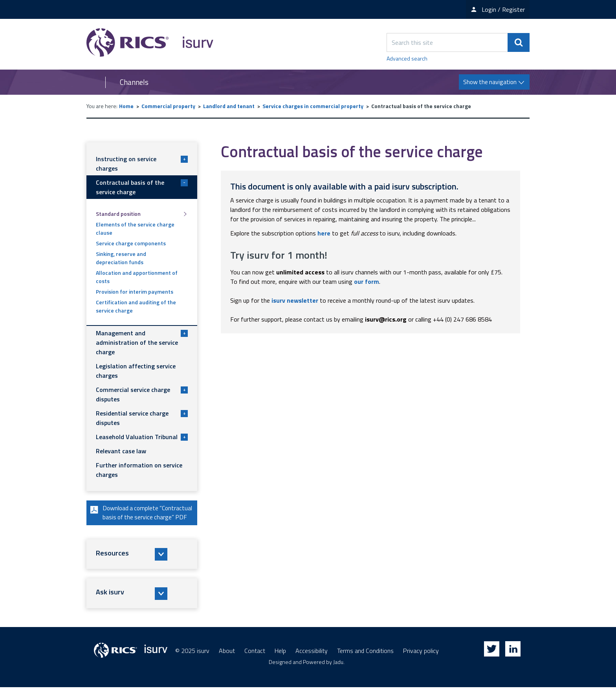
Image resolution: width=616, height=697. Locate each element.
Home (126, 106)
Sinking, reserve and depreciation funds (121, 258)
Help (280, 660)
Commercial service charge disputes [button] (142, 394)
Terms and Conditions (365, 660)
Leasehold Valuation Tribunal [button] (142, 437)
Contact (255, 660)
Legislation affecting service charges (136, 371)
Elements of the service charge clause (135, 228)
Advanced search (407, 58)
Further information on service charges (139, 470)
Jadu (338, 672)
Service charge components (131, 243)
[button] (142, 564)
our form (367, 281)
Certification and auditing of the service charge (136, 306)
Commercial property (168, 106)
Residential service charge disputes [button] (142, 418)
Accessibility (312, 660)
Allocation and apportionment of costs (137, 277)
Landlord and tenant (229, 106)
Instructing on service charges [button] (142, 164)
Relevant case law (121, 451)
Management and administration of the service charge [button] (142, 342)
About (227, 660)
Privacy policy (421, 660)
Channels (134, 82)
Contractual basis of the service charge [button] (142, 187)
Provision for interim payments (135, 291)
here (324, 233)
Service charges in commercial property (313, 106)
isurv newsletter (295, 300)
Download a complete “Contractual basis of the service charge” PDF (139, 518)
